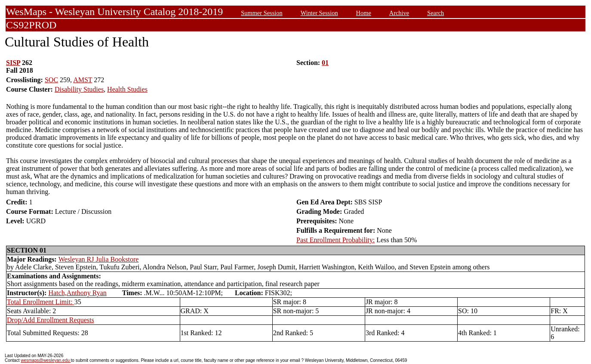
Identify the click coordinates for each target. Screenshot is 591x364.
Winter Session (319, 13)
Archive (399, 13)
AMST (83, 80)
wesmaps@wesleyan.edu (46, 360)
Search (436, 13)
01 (325, 63)
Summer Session (262, 13)
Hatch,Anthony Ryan (77, 293)
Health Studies (127, 89)
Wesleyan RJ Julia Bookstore (99, 259)
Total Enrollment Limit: (41, 302)
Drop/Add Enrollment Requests (51, 320)
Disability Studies (79, 89)
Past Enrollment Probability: (336, 240)
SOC (51, 80)
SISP (13, 63)
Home (364, 13)
